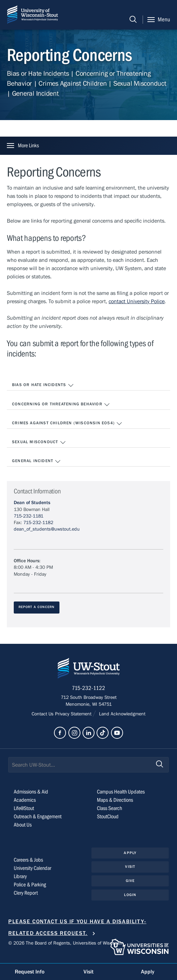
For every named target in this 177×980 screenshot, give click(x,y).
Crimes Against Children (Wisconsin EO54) (67, 424)
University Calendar (32, 868)
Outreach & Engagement (38, 817)
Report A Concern (36, 607)
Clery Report (26, 893)
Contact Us (43, 714)
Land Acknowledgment (121, 714)
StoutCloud (108, 817)
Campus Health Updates (121, 792)
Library (20, 876)
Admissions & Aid (31, 792)
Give (130, 881)
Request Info (30, 972)
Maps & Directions (115, 800)
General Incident (36, 461)
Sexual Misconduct (39, 443)
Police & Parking (30, 885)
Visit (130, 867)
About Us (23, 825)
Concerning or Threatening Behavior (61, 405)
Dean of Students (32, 503)
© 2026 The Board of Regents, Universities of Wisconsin (66, 943)
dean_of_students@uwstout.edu (47, 529)
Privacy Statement (74, 714)
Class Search (109, 808)
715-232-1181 (29, 516)
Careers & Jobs (28, 860)
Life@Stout (24, 808)
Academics (25, 800)
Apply (130, 853)
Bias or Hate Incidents (43, 385)
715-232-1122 (88, 688)
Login (130, 895)
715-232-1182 (38, 523)
